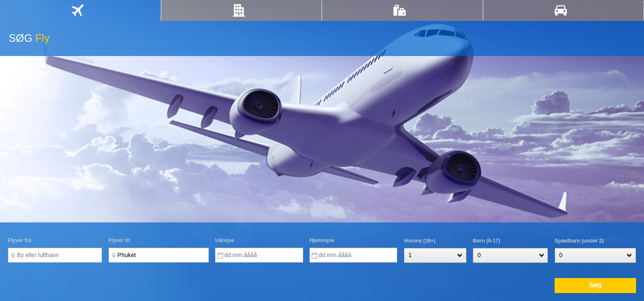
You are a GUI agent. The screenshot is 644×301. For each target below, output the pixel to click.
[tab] (80, 10)
